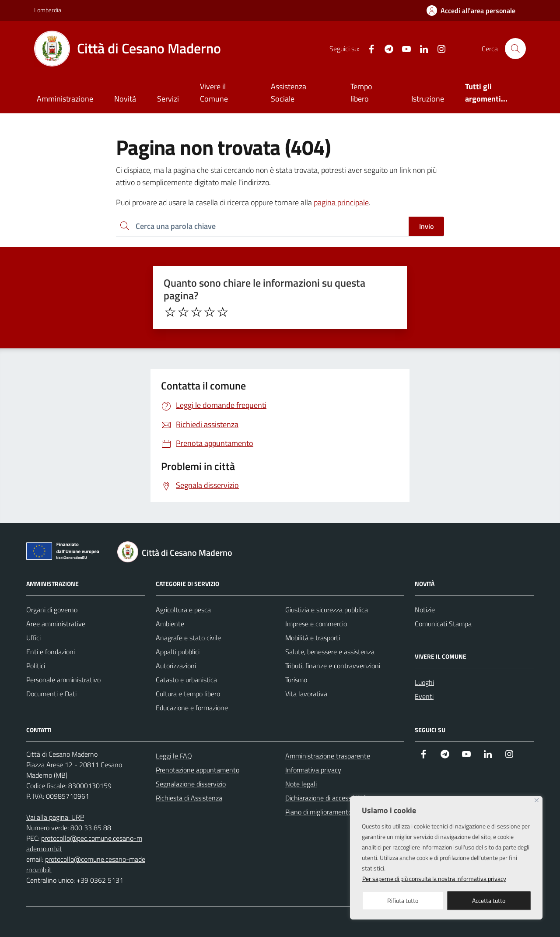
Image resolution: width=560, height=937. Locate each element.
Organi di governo (52, 610)
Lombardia (48, 10)
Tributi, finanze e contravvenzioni (333, 666)
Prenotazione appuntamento (198, 770)
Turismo (296, 680)
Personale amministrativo (63, 680)
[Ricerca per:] (262, 226)
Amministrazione (65, 99)
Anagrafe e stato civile (188, 638)
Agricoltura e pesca (183, 610)
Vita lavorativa (306, 694)
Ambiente (170, 624)
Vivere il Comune (214, 93)
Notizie (425, 610)
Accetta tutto (489, 900)
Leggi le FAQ (174, 756)
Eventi (424, 696)
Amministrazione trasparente (328, 756)
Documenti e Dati (51, 694)
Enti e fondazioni (51, 652)
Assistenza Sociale (289, 93)
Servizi (168, 99)
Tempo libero (361, 93)
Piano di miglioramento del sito (330, 812)
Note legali (301, 784)
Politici (36, 666)
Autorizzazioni (176, 666)
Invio (426, 226)
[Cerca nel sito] (515, 49)
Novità (125, 99)
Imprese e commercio (316, 624)
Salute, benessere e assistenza (330, 652)
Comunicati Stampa (443, 624)
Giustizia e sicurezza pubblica (327, 610)
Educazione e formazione (192, 708)
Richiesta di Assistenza (189, 798)
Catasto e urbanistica (186, 680)
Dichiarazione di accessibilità (326, 798)
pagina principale (341, 202)
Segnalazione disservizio (191, 784)
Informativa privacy (313, 770)
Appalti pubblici (178, 652)
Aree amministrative (56, 624)
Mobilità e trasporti (313, 638)
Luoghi (424, 682)
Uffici (33, 638)
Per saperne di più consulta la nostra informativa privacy (434, 879)
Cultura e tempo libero (188, 694)
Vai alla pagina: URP (55, 817)
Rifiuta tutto (403, 900)
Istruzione (428, 99)
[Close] (537, 800)
